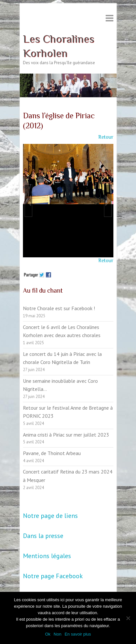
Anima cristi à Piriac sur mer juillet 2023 (66, 435)
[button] (28, 201)
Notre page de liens (50, 516)
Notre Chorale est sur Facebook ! (59, 308)
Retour (106, 137)
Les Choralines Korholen (59, 46)
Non (58, 634)
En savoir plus (78, 634)
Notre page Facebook (53, 576)
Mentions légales (47, 556)
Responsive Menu (110, 18)
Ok (48, 634)
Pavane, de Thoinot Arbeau (52, 453)
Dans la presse (43, 536)
